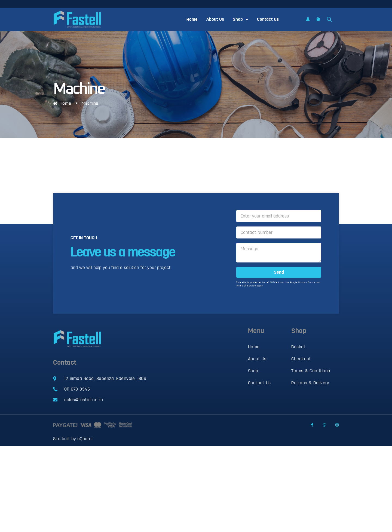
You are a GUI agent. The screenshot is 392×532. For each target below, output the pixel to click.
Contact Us (268, 19)
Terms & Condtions (311, 371)
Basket (298, 347)
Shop (241, 19)
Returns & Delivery (310, 383)
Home (192, 19)
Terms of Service (246, 287)
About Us (215, 19)
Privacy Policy (307, 284)
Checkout (301, 359)
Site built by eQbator (73, 439)
